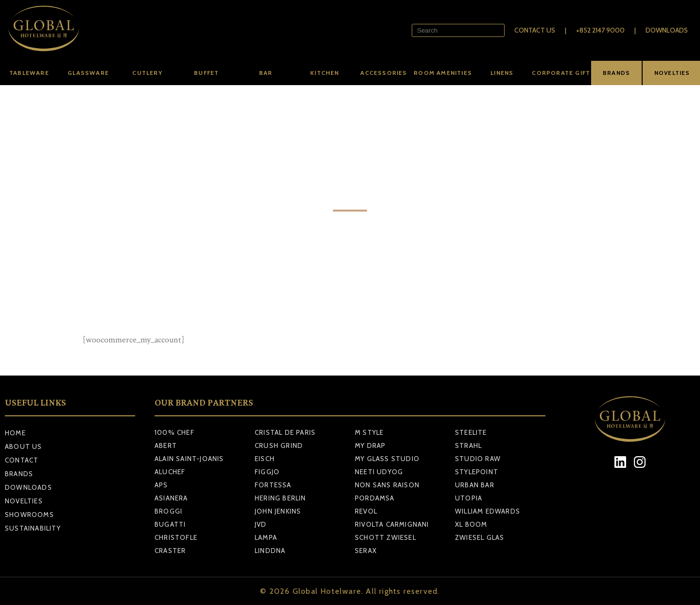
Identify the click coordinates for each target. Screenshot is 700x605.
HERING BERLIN (280, 498)
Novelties (24, 501)
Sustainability (33, 528)
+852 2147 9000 (600, 30)
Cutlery (147, 73)
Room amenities (443, 73)
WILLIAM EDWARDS (488, 511)
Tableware (29, 73)
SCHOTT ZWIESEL (385, 537)
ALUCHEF (170, 472)
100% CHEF (175, 432)
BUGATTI (170, 524)
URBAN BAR (475, 485)
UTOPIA (469, 498)
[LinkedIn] (621, 462)
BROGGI (168, 511)
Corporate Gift (561, 73)
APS (161, 485)
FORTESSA (273, 485)
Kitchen (324, 73)
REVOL (366, 511)
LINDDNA (270, 551)
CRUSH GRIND (279, 445)
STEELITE (471, 432)
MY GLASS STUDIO (387, 459)
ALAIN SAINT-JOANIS (189, 459)
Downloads (667, 30)
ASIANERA (171, 498)
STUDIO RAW (478, 459)
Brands (19, 474)
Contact (22, 460)
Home (15, 433)
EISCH (265, 459)
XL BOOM (471, 524)
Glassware (88, 73)
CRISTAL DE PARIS (285, 432)
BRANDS (616, 73)
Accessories (384, 73)
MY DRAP (370, 445)
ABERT (166, 445)
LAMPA (266, 537)
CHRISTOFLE (176, 537)
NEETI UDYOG (379, 472)
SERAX (366, 551)
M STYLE (369, 432)
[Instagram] (640, 462)
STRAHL (468, 445)
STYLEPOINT (477, 472)
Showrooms (29, 515)
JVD (261, 524)
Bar (266, 73)
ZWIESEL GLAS (480, 537)
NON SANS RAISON (387, 485)
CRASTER (170, 551)
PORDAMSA (375, 498)
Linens (502, 73)
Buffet (206, 73)
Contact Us (535, 30)
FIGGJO (267, 472)
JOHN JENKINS (278, 511)
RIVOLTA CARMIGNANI (392, 524)
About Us (24, 446)
